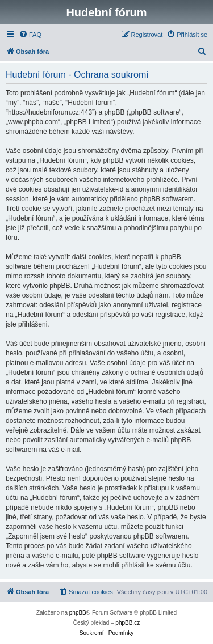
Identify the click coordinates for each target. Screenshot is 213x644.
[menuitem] (30, 35)
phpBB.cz (128, 623)
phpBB (78, 613)
